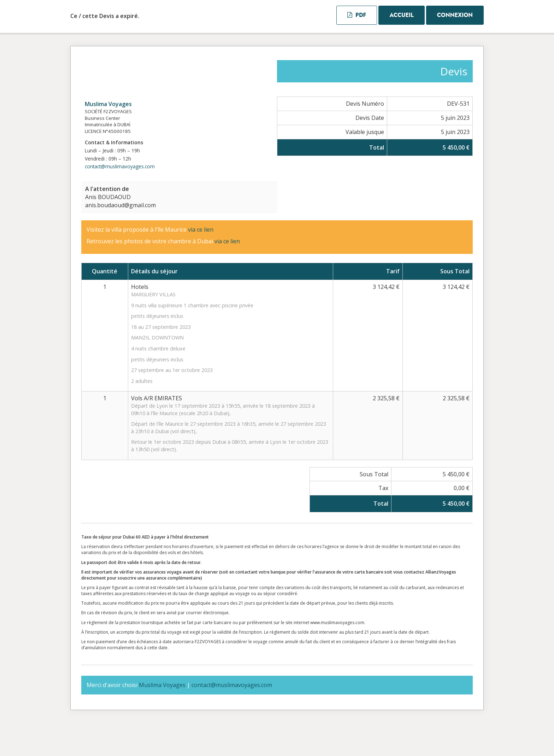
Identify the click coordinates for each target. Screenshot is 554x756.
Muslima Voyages (108, 104)
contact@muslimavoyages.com (120, 166)
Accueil (401, 15)
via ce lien (201, 229)
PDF (357, 15)
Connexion (455, 15)
